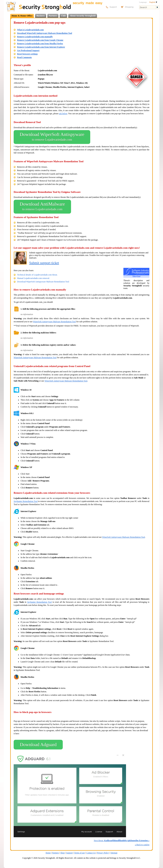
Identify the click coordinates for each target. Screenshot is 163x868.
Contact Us (91, 853)
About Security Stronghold (83, 16)
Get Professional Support (28, 50)
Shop (62, 853)
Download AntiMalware (42, 207)
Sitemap (114, 853)
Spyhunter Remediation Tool (26, 501)
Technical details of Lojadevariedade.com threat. (37, 275)
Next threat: (122, 841)
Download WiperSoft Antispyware (52, 137)
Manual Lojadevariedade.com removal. (33, 278)
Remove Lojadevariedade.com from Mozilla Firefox (40, 44)
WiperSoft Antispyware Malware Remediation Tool (54, 322)
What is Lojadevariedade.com (30, 30)
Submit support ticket (44, 263)
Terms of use (80, 853)
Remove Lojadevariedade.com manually (35, 37)
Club (63, 16)
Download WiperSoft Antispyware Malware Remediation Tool (45, 33)
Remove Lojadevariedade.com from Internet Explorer (41, 47)
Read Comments (24, 57)
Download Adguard (38, 745)
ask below (63, 114)
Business (41, 16)
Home (48, 853)
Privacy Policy (103, 853)
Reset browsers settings (27, 54)
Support (69, 853)
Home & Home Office (22, 16)
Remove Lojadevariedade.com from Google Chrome (40, 40)
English (153, 2)
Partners (53, 16)
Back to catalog (142, 845)
